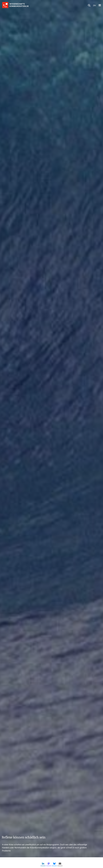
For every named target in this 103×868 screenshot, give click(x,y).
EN (94, 5)
